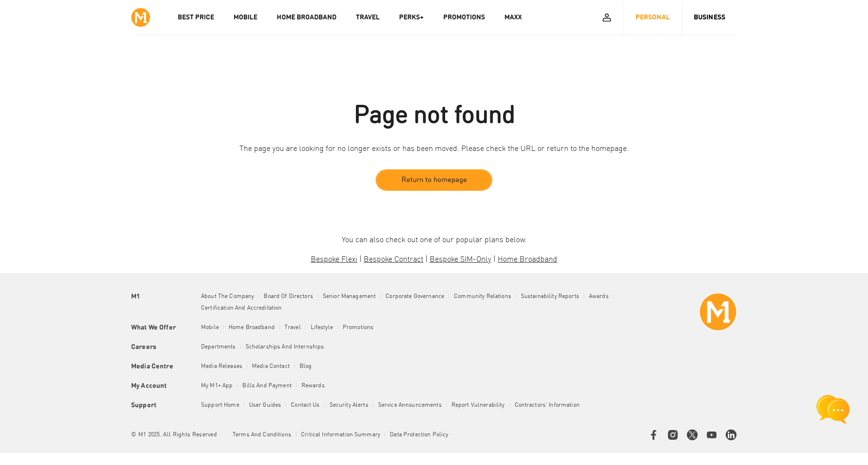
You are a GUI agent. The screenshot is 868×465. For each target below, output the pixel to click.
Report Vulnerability (478, 406)
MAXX (513, 17)
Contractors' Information (547, 406)
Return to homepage (434, 180)
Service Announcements (410, 406)
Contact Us (305, 406)
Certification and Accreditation (241, 309)
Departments (218, 348)
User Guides (265, 406)
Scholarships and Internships (285, 348)
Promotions (358, 328)
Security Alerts (349, 406)
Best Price (196, 17)
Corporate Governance (415, 297)
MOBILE (245, 17)
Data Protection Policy (419, 435)
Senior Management (349, 297)
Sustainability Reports (550, 297)
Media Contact (271, 367)
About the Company (227, 297)
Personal (653, 17)
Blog (306, 367)
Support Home (220, 406)
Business (709, 17)
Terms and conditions (262, 435)
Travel (293, 328)
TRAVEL (368, 17)
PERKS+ (411, 17)
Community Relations (483, 297)
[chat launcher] (833, 409)
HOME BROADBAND (307, 17)
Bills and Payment (267, 386)
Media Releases (222, 367)
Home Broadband (252, 328)
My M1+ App (217, 386)
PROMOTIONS (464, 17)
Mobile (210, 328)
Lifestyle (322, 328)
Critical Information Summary (341, 435)
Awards (599, 297)
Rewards (313, 386)
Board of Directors (288, 297)
